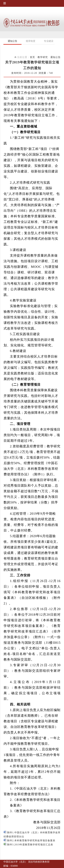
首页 (32, 57)
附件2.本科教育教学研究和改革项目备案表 (29, 841)
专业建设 (49, 41)
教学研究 (43, 57)
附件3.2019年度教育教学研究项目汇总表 (28, 845)
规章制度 (31, 41)
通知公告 (12, 41)
